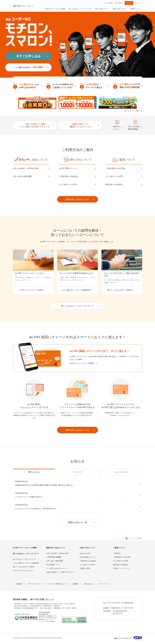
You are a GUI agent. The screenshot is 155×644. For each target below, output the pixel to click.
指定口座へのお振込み (114, 184)
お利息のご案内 (85, 568)
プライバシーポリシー (35, 584)
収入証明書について (53, 565)
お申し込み (129, 3)
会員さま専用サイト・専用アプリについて (61, 572)
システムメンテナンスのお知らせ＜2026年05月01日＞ (76, 507)
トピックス (77, 472)
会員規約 (19, 584)
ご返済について (135, 9)
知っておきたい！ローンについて (80, 9)
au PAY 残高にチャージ (68, 168)
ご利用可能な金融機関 (54, 557)
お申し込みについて (102, 9)
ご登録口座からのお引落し (116, 168)
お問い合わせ (119, 3)
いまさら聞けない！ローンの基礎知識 (26, 563)
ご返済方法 (117, 553)
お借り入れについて (119, 9)
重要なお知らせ (34, 472)
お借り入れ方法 (85, 553)
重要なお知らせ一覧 (77, 522)
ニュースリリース (121, 472)
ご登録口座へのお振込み (69, 176)
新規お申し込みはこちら (77, 199)
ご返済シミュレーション (80, 125)
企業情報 (75, 584)
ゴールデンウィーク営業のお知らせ (76, 495)
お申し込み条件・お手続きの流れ (26, 168)
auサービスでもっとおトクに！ (24, 571)
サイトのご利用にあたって (58, 584)
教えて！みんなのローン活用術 (23, 567)
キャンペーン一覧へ (132, 111)
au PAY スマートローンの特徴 (55, 9)
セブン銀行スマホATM (68, 184)
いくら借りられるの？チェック (35, 125)
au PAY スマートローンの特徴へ (82, 363)
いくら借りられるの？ (28, 67)
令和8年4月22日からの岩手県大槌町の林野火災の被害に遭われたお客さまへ (76, 483)
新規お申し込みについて (56, 548)
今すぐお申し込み (28, 56)
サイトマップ (103, 584)
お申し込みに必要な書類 (22, 176)
